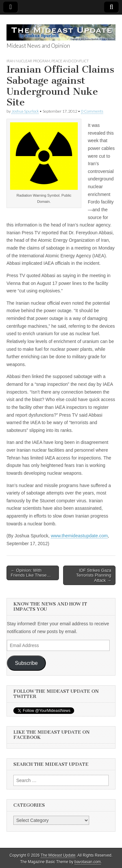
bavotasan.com (88, 862)
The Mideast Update (58, 855)
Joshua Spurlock (25, 111)
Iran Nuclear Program (28, 61)
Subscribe (26, 663)
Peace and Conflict (70, 61)
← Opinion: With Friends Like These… (31, 573)
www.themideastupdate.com (79, 536)
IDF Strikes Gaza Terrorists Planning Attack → (94, 575)
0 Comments (92, 111)
